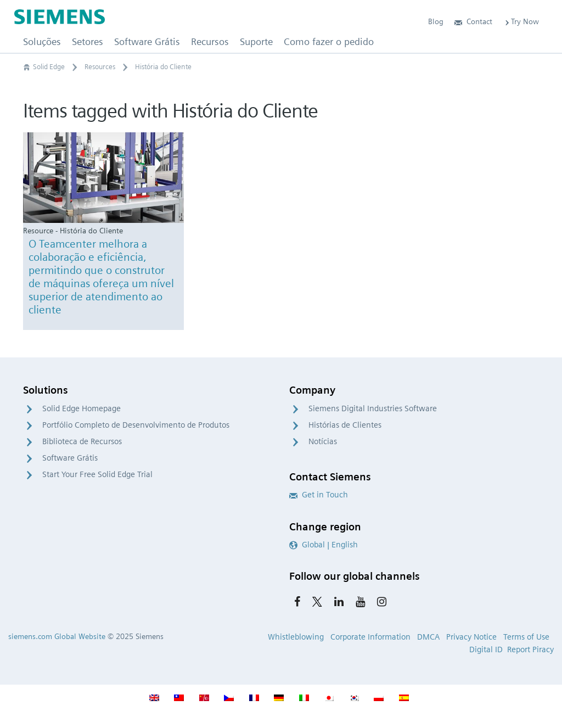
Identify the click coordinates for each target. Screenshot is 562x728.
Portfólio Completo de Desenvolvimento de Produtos (136, 425)
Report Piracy (530, 649)
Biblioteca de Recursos (82, 441)
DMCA (428, 637)
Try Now (521, 21)
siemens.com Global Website (57, 636)
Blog (436, 21)
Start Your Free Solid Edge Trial (97, 474)
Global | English (324, 545)
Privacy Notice (471, 637)
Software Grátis (70, 458)
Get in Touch (319, 495)
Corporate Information (370, 637)
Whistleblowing (296, 637)
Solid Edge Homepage (82, 408)
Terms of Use (526, 637)
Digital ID (486, 649)
